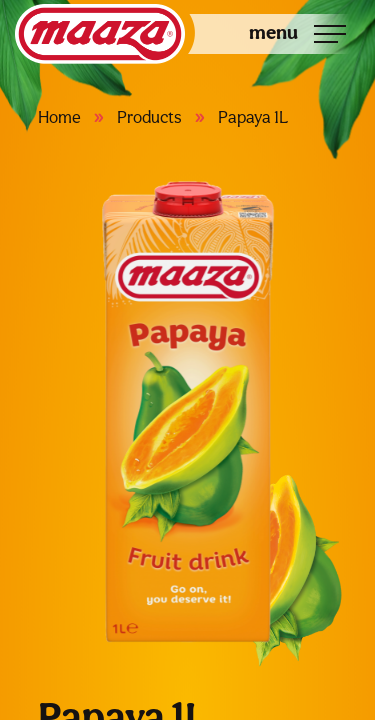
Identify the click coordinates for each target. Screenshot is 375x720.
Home (59, 117)
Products (149, 117)
